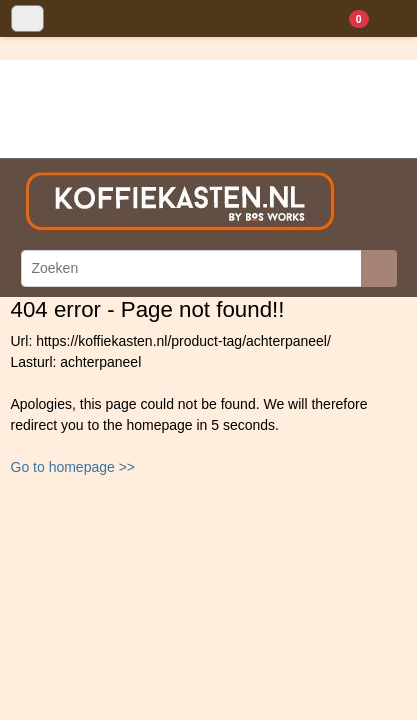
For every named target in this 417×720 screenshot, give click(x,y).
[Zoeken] (191, 268)
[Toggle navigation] (27, 18)
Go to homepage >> (73, 467)
